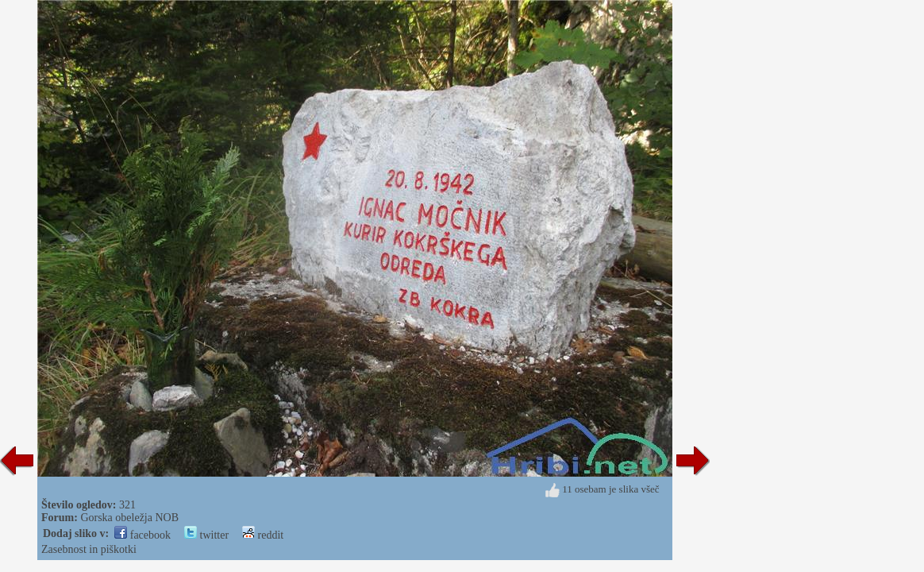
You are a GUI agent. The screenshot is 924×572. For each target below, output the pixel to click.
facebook (142, 535)
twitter (206, 535)
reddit (263, 535)
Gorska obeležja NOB (129, 518)
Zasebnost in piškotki (89, 549)
